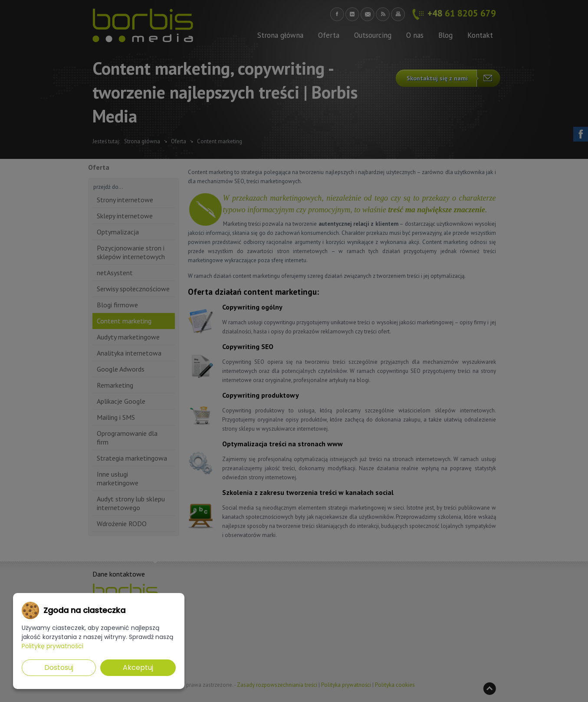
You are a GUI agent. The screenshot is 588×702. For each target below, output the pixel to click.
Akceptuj (138, 667)
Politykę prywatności (53, 646)
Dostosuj (59, 667)
